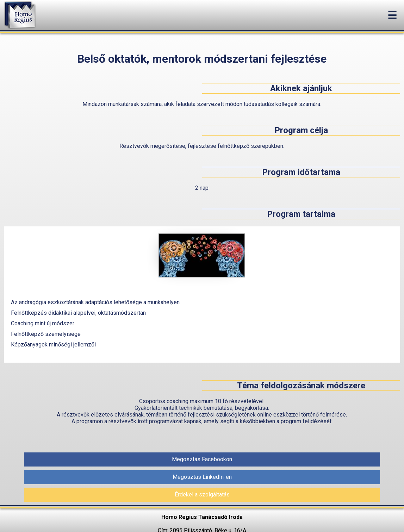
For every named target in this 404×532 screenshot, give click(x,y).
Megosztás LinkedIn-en (202, 477)
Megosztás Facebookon (202, 459)
